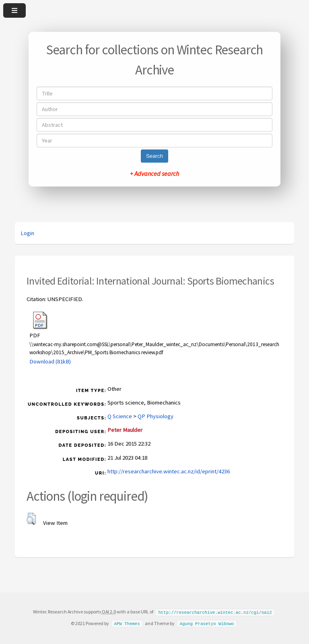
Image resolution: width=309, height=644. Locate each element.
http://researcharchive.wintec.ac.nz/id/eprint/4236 (169, 471)
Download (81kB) (50, 361)
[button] (31, 519)
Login (27, 233)
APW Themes (127, 623)
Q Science (120, 416)
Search (154, 156)
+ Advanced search (154, 173)
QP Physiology (156, 416)
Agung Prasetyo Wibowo (207, 623)
